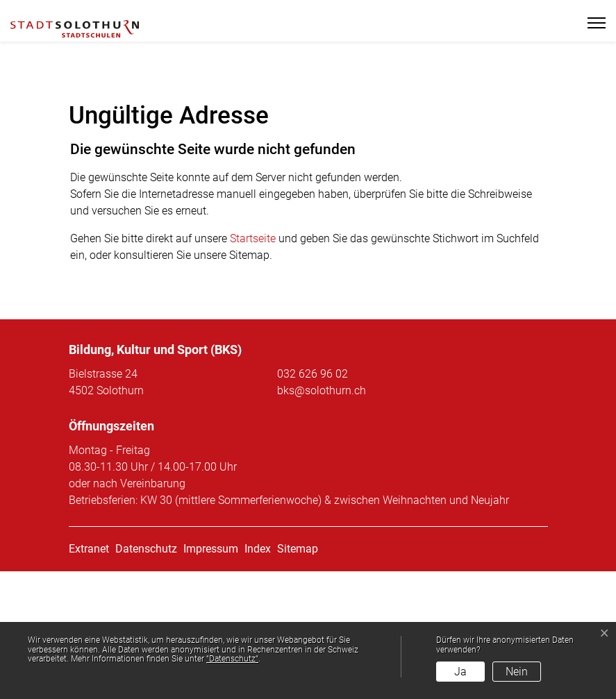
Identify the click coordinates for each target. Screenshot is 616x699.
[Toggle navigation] (591, 23)
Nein (517, 672)
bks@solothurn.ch (322, 518)
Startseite (253, 366)
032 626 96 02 (313, 502)
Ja (460, 672)
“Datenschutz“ (232, 659)
